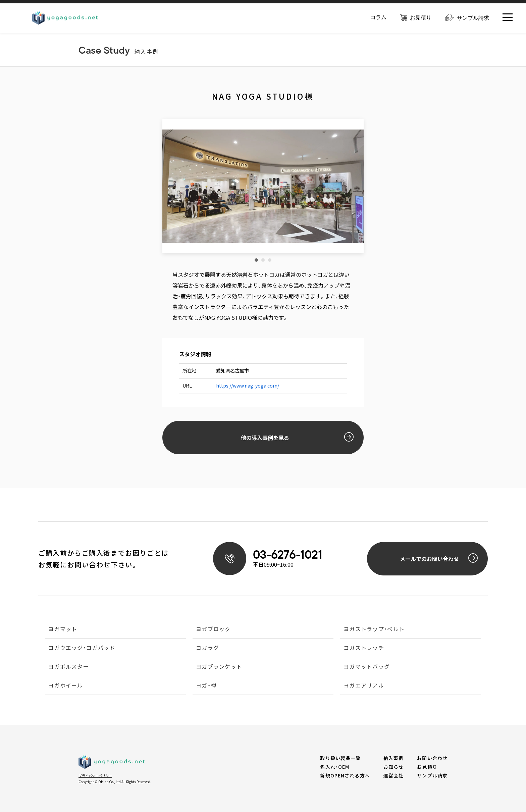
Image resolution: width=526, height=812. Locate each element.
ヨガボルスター (69, 667)
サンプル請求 (467, 18)
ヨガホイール (66, 686)
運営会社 (393, 775)
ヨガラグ (207, 648)
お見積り (416, 18)
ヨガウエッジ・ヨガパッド (82, 648)
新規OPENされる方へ (345, 775)
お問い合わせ (432, 758)
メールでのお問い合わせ (439, 558)
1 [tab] (256, 260)
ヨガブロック (213, 629)
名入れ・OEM (335, 767)
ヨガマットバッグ (367, 667)
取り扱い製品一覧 (340, 758)
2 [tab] (263, 260)
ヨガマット (63, 629)
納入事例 (393, 758)
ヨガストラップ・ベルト (374, 629)
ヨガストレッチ (364, 648)
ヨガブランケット (219, 667)
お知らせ (393, 767)
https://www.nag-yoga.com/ (248, 386)
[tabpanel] (263, 186)
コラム (378, 18)
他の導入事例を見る (297, 437)
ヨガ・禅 (206, 686)
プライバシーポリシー (95, 776)
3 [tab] (270, 260)
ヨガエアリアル (364, 686)
